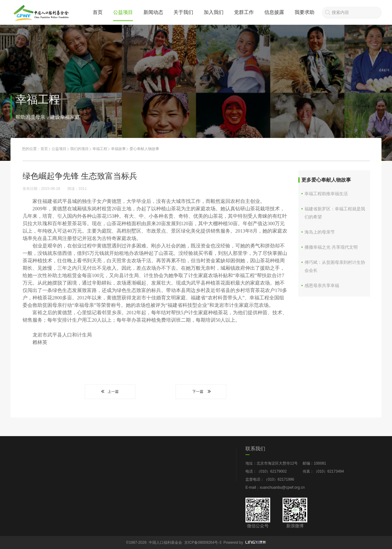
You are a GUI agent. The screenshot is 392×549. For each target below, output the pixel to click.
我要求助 (305, 12)
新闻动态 (153, 12)
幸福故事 (118, 149)
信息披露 (274, 12)
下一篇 (201, 392)
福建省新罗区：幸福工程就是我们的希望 (335, 213)
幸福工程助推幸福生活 (326, 194)
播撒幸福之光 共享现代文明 (331, 247)
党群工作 (244, 12)
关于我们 (183, 12)
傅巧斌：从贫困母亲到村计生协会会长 (335, 266)
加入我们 (214, 12)
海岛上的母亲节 (320, 232)
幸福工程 (100, 149)
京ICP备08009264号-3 (203, 543)
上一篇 (110, 392)
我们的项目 (79, 149)
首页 (98, 12)
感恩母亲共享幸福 (322, 285)
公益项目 (123, 12)
